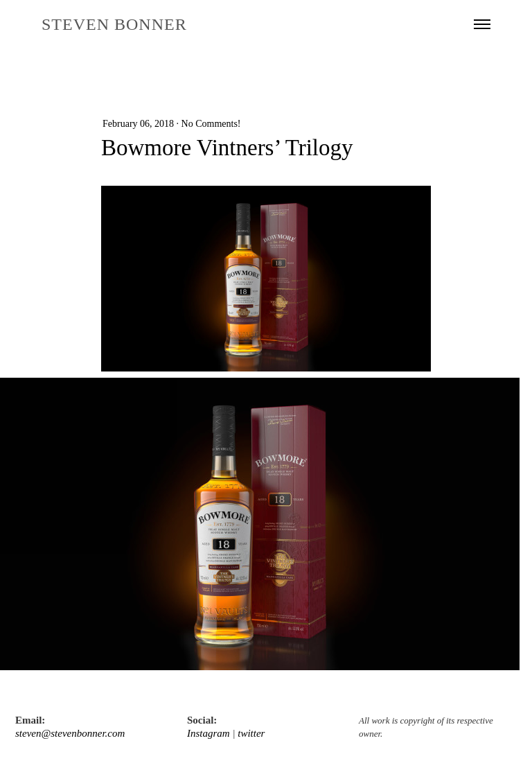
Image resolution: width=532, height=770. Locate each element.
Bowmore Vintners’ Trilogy (227, 148)
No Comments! (211, 124)
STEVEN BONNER (114, 24)
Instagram (209, 733)
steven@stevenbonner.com (70, 733)
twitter (251, 733)
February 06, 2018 (138, 124)
